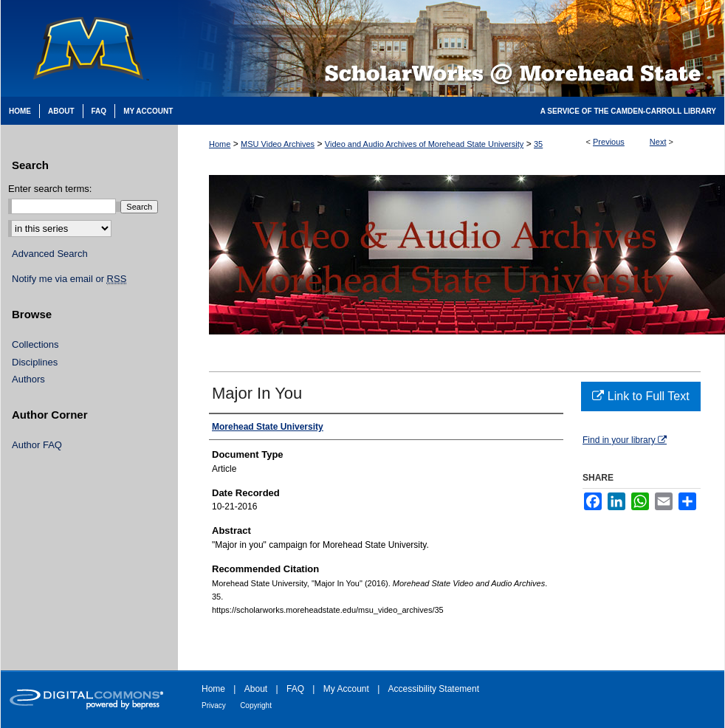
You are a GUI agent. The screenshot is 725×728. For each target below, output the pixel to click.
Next (658, 142)
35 (538, 144)
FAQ (295, 689)
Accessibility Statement (434, 689)
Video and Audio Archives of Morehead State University (424, 144)
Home (220, 144)
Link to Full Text (640, 396)
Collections (35, 344)
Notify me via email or (69, 279)
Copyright (256, 705)
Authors (28, 379)
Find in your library (625, 440)
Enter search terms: (50, 189)
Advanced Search (50, 254)
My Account (346, 689)
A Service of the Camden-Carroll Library (628, 111)
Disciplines (35, 362)
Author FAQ (37, 445)
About (256, 689)
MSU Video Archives (278, 144)
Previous (609, 142)
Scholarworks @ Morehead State (451, 48)
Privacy (214, 705)
